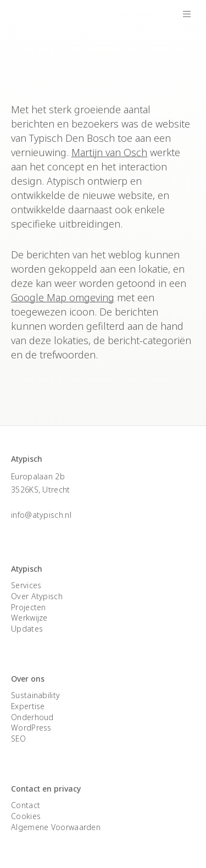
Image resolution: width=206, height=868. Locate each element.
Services (26, 585)
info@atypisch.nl (41, 515)
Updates (27, 629)
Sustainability (35, 695)
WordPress (31, 728)
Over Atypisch (37, 596)
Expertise (28, 706)
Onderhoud (32, 717)
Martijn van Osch (109, 152)
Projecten (29, 607)
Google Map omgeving (63, 297)
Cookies (26, 816)
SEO (18, 739)
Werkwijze (29, 618)
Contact (26, 805)
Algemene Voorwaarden (56, 827)
